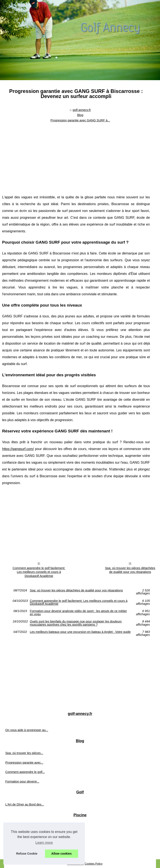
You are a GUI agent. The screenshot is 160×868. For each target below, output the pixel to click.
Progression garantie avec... (24, 763)
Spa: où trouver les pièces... (24, 753)
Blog (80, 115)
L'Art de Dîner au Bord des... (25, 804)
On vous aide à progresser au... (27, 730)
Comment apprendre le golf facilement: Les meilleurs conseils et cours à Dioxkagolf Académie (39, 572)
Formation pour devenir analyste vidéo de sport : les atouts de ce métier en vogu (79, 613)
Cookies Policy (94, 864)
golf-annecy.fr (82, 110)
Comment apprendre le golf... (25, 772)
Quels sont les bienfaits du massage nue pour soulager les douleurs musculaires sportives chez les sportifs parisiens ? (76, 623)
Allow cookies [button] (62, 854)
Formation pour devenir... (22, 781)
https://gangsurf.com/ (18, 449)
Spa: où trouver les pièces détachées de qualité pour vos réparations (76, 590)
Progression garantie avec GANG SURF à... (80, 120)
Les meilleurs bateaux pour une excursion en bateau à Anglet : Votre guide (80, 632)
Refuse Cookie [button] (27, 854)
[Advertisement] (76, 156)
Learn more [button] (44, 843)
